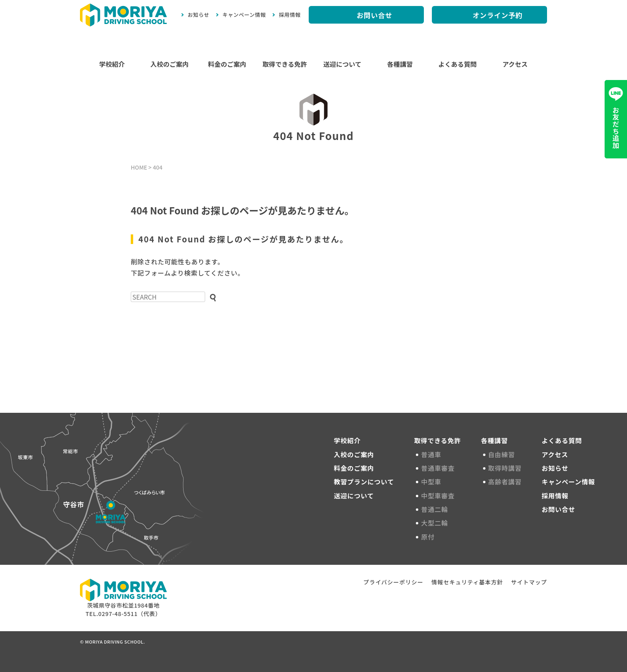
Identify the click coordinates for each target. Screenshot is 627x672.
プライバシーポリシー (393, 582)
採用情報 (290, 15)
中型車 (432, 482)
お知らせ (198, 15)
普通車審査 (439, 468)
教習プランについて (364, 482)
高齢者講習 (506, 482)
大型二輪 (436, 523)
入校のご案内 (170, 64)
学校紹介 (112, 64)
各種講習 (400, 64)
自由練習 (503, 454)
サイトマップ (529, 582)
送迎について (342, 64)
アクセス (515, 64)
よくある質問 (457, 64)
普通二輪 (436, 509)
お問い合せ (558, 509)
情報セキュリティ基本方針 (467, 582)
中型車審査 (439, 496)
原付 (429, 537)
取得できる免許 (285, 64)
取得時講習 (506, 468)
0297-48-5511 (118, 614)
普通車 (432, 454)
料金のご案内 (227, 64)
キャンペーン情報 (244, 15)
